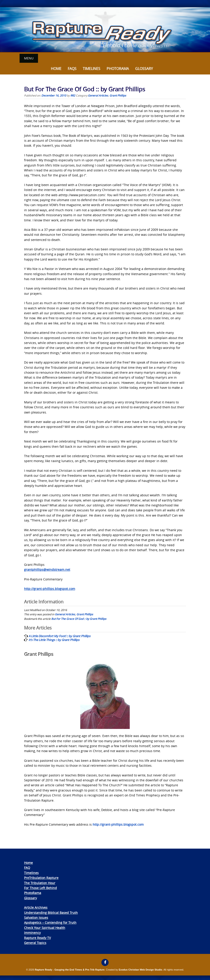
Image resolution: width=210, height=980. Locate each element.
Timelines (92, 68)
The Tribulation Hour (40, 883)
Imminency (32, 933)
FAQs (72, 68)
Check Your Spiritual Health (45, 927)
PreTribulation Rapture (41, 878)
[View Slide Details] (105, 30)
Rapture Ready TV (37, 938)
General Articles (98, 95)
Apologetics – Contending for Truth (50, 923)
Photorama (118, 68)
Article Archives (36, 907)
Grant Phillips (118, 95)
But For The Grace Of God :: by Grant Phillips (79, 618)
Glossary (144, 68)
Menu (29, 58)
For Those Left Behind (40, 888)
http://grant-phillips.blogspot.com (118, 824)
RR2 (73, 95)
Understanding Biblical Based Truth (51, 912)
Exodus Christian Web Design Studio (141, 970)
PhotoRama (33, 893)
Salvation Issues (36, 918)
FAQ (27, 868)
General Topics (35, 943)
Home (56, 68)
